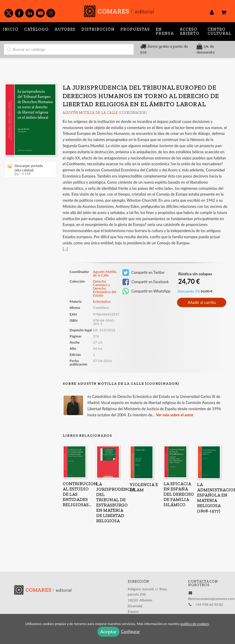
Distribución (98, 29)
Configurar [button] (130, 631)
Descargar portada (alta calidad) (28, 169)
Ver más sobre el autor (175, 415)
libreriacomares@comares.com (211, 599)
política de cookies (195, 624)
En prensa (165, 31)
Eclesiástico (102, 301)
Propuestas (135, 29)
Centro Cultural (220, 31)
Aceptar (108, 632)
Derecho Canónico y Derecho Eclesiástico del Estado (105, 288)
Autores (65, 29)
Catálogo (37, 29)
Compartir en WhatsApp (147, 291)
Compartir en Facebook (146, 282)
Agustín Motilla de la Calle (90, 113)
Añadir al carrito (202, 302)
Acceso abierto (190, 31)
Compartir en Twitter (144, 273)
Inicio (11, 29)
